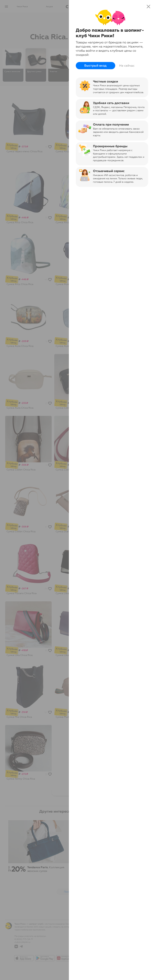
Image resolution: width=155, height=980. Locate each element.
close (148, 7)
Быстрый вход (95, 66)
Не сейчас (127, 66)
